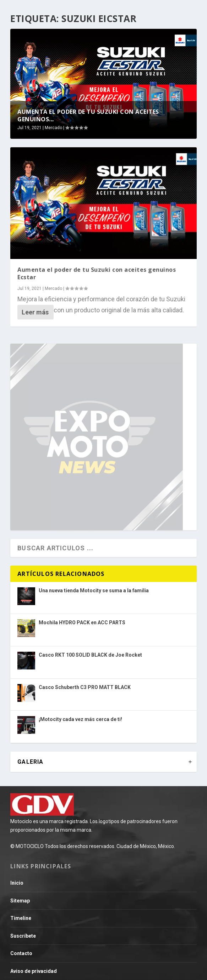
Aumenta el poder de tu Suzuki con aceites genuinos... (88, 115)
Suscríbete (23, 936)
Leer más (35, 312)
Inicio (17, 883)
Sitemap (20, 901)
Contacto (21, 953)
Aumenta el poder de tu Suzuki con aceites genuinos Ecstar (97, 273)
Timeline (21, 918)
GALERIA (30, 762)
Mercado (53, 128)
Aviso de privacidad (34, 971)
